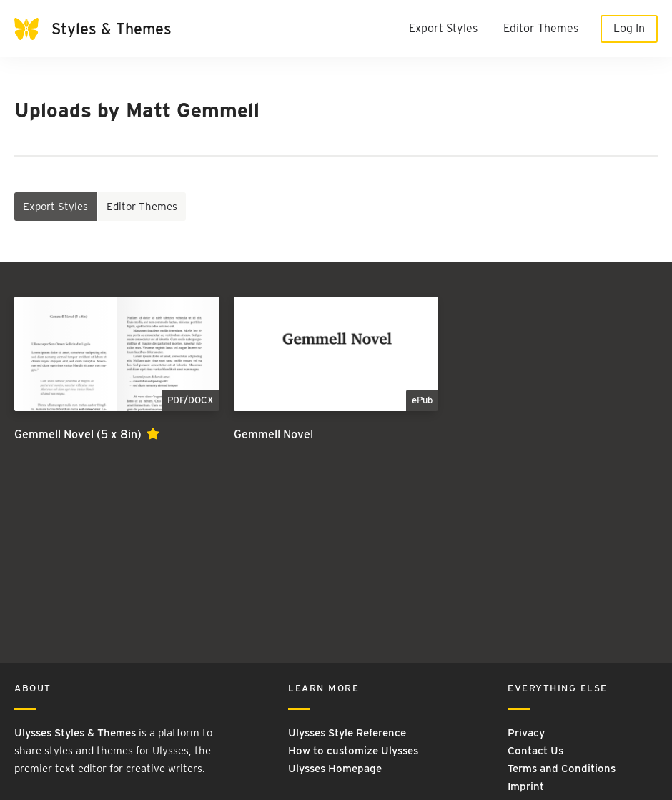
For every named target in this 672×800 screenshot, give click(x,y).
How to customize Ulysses (353, 751)
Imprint (526, 786)
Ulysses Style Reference (347, 733)
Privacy (526, 733)
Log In (629, 28)
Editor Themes (541, 28)
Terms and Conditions (562, 769)
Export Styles (443, 28)
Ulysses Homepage (335, 769)
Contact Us (535, 751)
